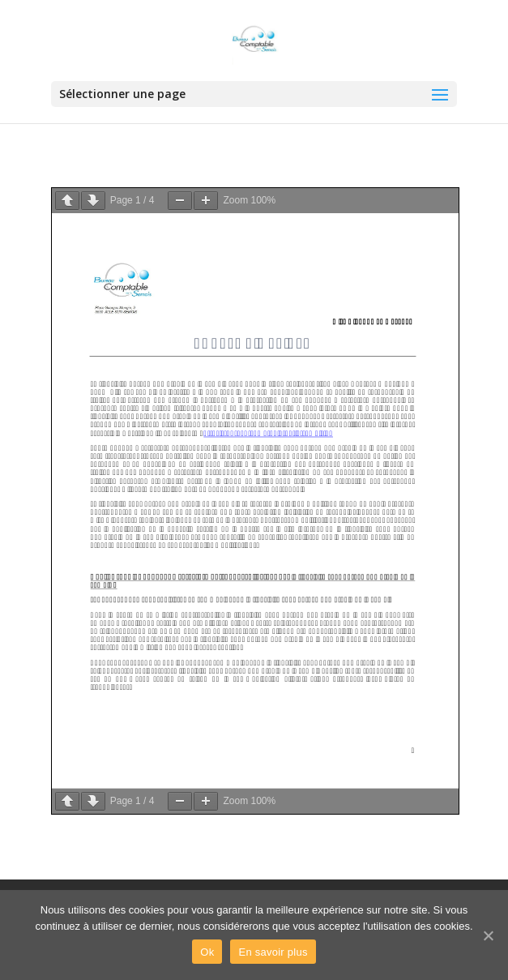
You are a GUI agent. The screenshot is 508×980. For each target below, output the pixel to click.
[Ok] (488, 935)
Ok (207, 952)
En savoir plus (273, 952)
